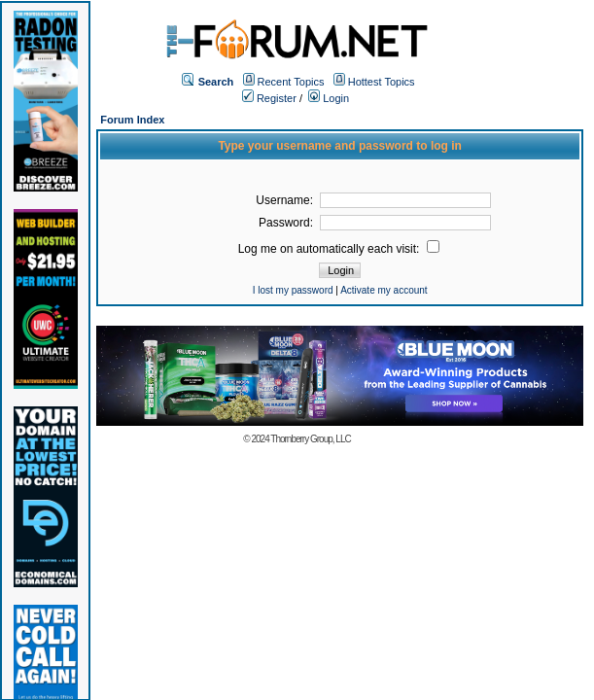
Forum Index (132, 120)
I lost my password (293, 290)
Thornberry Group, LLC (310, 439)
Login (329, 98)
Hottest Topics (382, 82)
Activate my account (384, 290)
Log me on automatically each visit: (339, 249)
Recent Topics (291, 82)
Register (269, 98)
